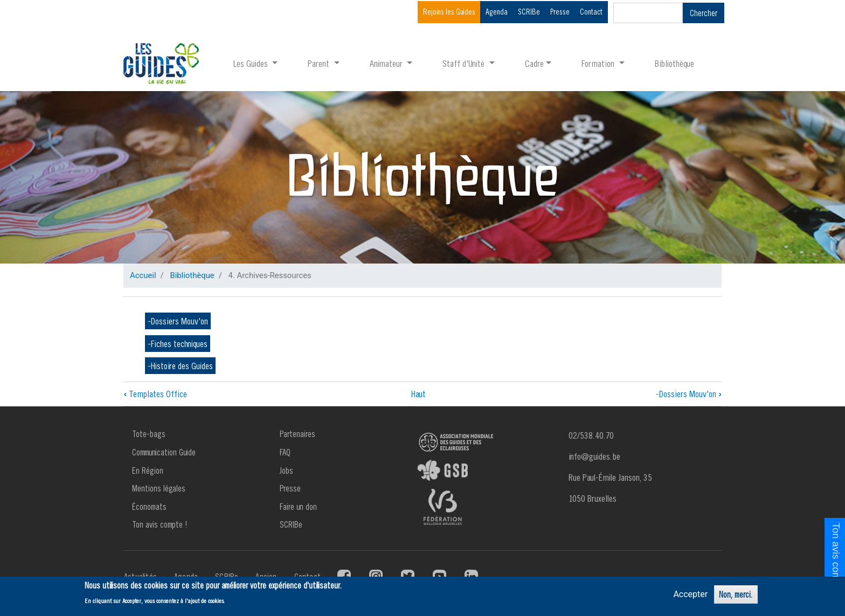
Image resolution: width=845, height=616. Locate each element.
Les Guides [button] (252, 63)
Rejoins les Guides (449, 12)
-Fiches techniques (178, 344)
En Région (148, 470)
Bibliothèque (674, 63)
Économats (149, 507)
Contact (591, 12)
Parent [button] (320, 63)
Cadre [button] (534, 63)
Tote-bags (149, 434)
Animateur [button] (387, 63)
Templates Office (155, 394)
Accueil (143, 275)
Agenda (497, 12)
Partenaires (297, 434)
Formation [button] (599, 63)
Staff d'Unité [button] (465, 63)
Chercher (704, 13)
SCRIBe (529, 12)
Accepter (690, 594)
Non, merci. (736, 594)
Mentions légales (159, 488)
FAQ (285, 452)
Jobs (286, 470)
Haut (418, 394)
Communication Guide (164, 452)
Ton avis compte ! (160, 524)
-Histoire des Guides (180, 366)
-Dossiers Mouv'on (178, 321)
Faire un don (298, 507)
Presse (560, 12)
